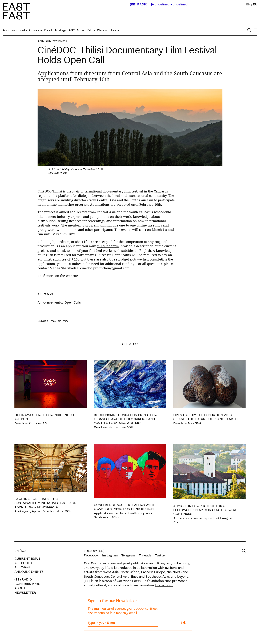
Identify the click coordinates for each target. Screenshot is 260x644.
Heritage (60, 30)
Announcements (15, 30)
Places (102, 30)
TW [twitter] (66, 321)
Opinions (36, 30)
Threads (145, 555)
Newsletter (25, 593)
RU (255, 4)
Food (48, 30)
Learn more (164, 585)
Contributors (27, 584)
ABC (72, 30)
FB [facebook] (59, 321)
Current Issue (27, 559)
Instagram (110, 555)
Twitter (161, 555)
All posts (23, 563)
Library (114, 30)
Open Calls (73, 303)
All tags (22, 567)
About (20, 588)
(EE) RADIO (139, 5)
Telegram (128, 555)
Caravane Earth (129, 581)
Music (81, 30)
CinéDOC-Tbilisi (50, 191)
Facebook (91, 555)
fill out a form (108, 246)
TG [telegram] (53, 321)
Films (91, 30)
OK (184, 623)
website (72, 276)
